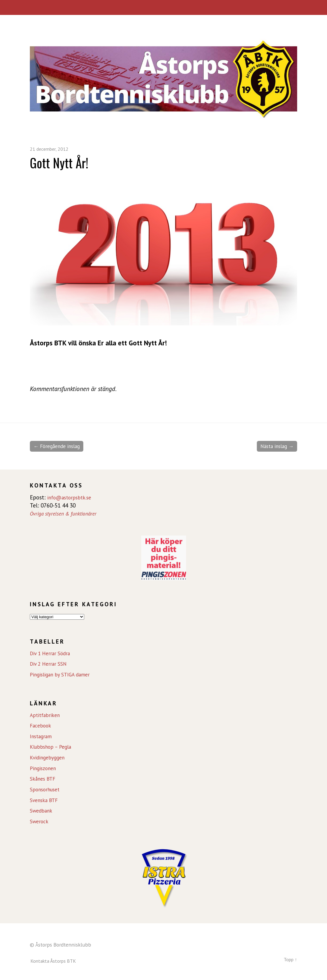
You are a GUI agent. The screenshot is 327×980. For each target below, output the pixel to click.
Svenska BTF (45, 801)
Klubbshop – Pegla (52, 747)
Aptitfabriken (46, 716)
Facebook (42, 726)
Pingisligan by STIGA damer (63, 675)
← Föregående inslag (60, 447)
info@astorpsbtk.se (72, 498)
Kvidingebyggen (49, 758)
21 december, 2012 (52, 149)
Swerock (40, 822)
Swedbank (42, 811)
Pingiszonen (44, 769)
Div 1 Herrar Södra (52, 654)
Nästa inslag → (275, 447)
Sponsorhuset (47, 790)
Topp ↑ (289, 960)
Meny (163, 7)
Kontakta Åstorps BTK (55, 961)
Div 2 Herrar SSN (50, 664)
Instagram (42, 737)
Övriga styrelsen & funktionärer (66, 514)
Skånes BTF (44, 779)
